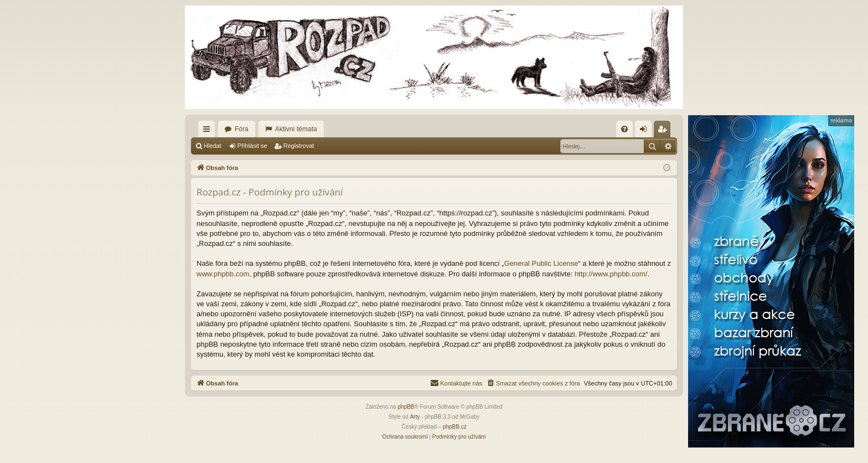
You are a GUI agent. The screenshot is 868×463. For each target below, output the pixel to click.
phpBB (406, 407)
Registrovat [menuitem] (665, 131)
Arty (415, 417)
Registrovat (299, 146)
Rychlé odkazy (209, 131)
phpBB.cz (455, 427)
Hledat (213, 146)
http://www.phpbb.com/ (611, 274)
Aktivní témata (296, 129)
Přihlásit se (252, 146)
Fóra (242, 129)
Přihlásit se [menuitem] (646, 131)
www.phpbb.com (223, 274)
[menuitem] (624, 129)
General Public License (541, 263)
